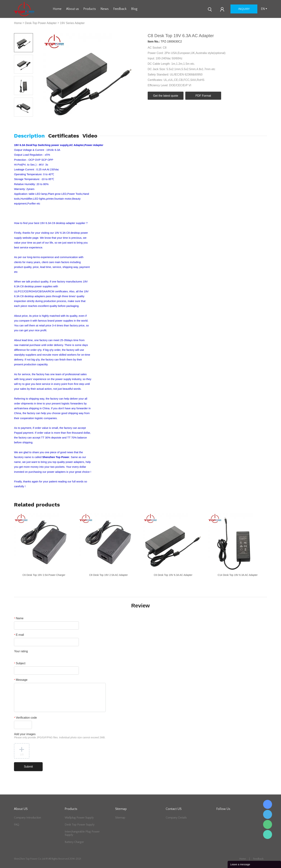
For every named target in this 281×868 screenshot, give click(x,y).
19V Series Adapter (72, 23)
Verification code (25, 718)
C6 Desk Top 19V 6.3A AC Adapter (173, 575)
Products (90, 9)
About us (72, 9)
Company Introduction (28, 818)
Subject (20, 663)
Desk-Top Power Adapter (41, 23)
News (105, 9)
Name (19, 618)
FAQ (17, 825)
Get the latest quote (166, 96)
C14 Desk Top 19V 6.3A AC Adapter (238, 575)
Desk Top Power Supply (80, 825)
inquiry (244, 9)
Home (57, 9)
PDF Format (203, 96)
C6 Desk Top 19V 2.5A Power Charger (44, 575)
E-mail (19, 635)
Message (21, 680)
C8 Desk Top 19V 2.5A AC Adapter (109, 575)
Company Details (176, 818)
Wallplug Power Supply (79, 818)
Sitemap (120, 818)
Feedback (120, 9)
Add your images (60, 736)
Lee (268, 834)
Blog (134, 9)
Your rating (21, 651)
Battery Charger (74, 842)
